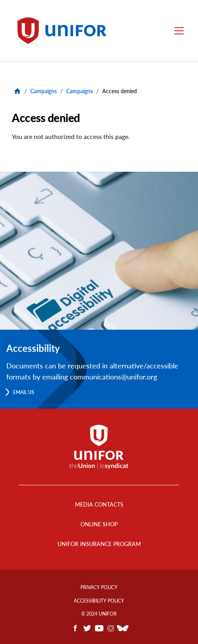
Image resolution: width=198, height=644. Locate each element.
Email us (24, 392)
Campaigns (44, 91)
